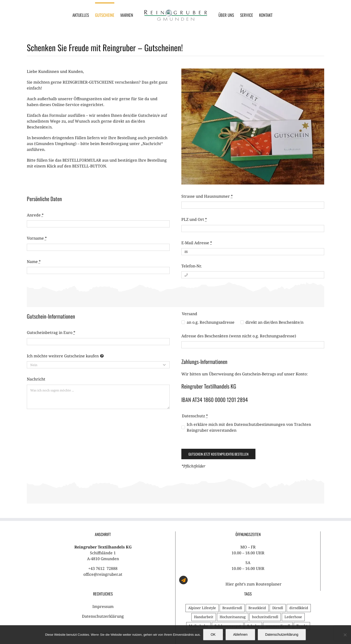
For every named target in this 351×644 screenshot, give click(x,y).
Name (34, 262)
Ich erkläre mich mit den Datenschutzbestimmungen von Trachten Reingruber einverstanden (249, 427)
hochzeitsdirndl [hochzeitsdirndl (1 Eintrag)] (265, 573)
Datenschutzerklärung (103, 573)
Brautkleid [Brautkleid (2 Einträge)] (257, 564)
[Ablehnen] (345, 635)
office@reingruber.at (103, 531)
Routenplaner (269, 540)
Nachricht (36, 379)
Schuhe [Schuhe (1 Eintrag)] (253, 582)
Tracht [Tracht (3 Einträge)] (302, 582)
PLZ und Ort (194, 219)
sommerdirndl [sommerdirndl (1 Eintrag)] (278, 582)
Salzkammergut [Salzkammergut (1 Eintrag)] (228, 582)
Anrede (35, 215)
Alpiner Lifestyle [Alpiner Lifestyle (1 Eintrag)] (202, 564)
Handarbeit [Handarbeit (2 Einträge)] (204, 573)
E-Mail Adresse (197, 243)
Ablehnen (240, 634)
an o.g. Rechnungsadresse (211, 322)
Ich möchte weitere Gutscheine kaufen (63, 356)
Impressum (103, 563)
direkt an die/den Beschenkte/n (274, 322)
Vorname (37, 238)
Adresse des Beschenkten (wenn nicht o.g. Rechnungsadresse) (239, 336)
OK (213, 634)
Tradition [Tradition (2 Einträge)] (266, 591)
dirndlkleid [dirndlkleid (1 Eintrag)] (299, 564)
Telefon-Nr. (192, 266)
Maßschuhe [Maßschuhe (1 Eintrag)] (199, 582)
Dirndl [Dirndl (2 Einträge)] (278, 564)
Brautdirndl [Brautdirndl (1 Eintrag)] (232, 564)
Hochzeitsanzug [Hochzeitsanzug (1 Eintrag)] (233, 573)
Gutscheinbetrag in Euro (51, 332)
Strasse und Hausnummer (207, 196)
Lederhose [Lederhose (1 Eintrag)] (293, 573)
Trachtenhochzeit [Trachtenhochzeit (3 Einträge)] (237, 591)
